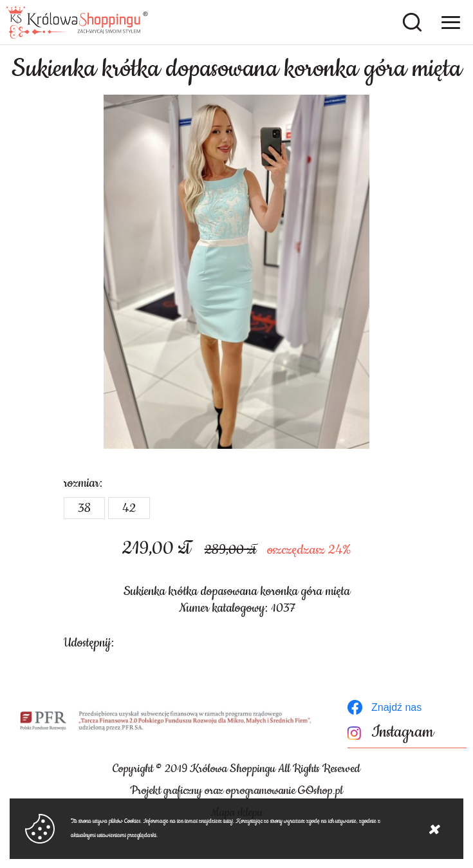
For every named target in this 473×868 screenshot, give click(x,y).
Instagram (403, 732)
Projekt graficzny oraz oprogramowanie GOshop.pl (236, 791)
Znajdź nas (396, 707)
